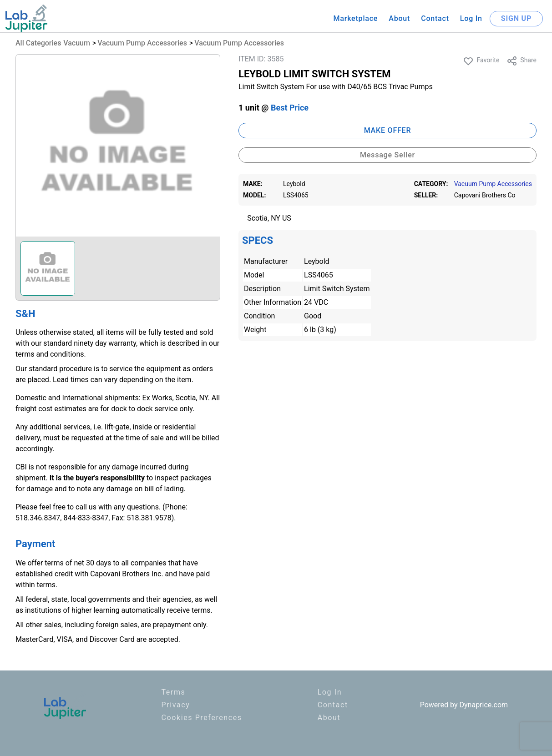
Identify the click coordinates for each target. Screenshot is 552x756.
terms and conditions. (51, 354)
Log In (471, 18)
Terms (174, 692)
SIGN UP (516, 18)
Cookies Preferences (202, 718)
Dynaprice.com (484, 705)
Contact (435, 18)
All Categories (38, 43)
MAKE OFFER (388, 130)
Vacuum (77, 43)
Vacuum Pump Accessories (142, 43)
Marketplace (355, 18)
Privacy (176, 705)
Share (522, 61)
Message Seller (387, 155)
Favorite (481, 61)
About (399, 18)
